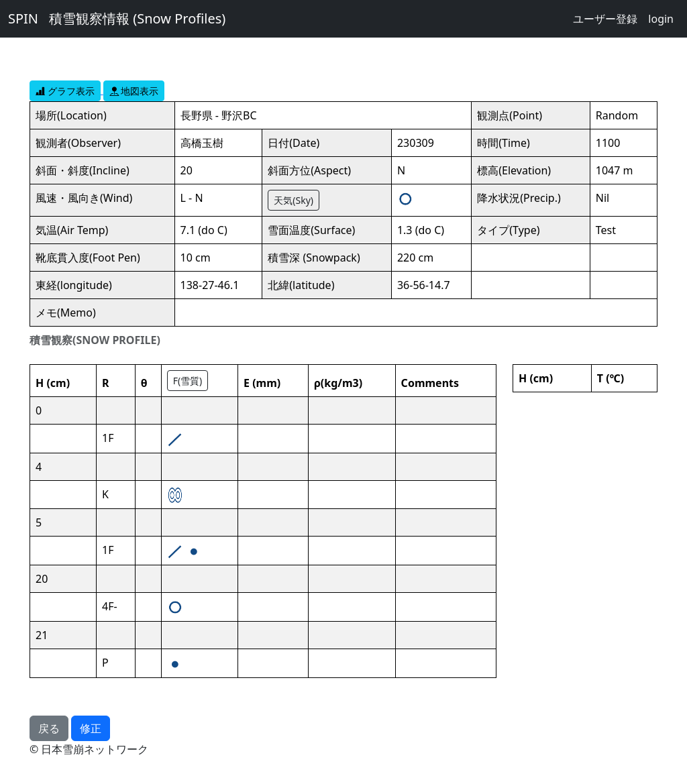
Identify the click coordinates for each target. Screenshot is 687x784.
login (661, 19)
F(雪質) (188, 381)
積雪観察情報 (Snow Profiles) (137, 18)
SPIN (23, 18)
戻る (49, 728)
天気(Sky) (294, 200)
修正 (91, 728)
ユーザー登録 (605, 19)
